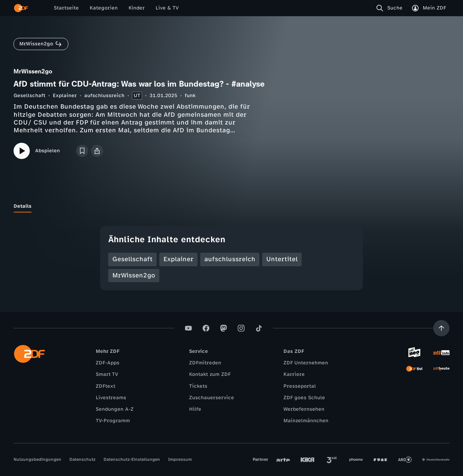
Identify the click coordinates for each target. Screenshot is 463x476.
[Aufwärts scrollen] (441, 328)
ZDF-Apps (108, 363)
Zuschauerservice (212, 398)
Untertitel (282, 259)
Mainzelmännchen (306, 421)
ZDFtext (106, 386)
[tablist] (231, 206)
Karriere (294, 374)
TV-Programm (113, 421)
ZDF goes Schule (304, 398)
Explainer (65, 96)
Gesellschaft (29, 96)
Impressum (180, 459)
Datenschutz (82, 459)
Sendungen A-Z (115, 409)
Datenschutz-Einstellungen (132, 459)
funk (190, 96)
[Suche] (391, 8)
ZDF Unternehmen (306, 363)
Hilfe (195, 409)
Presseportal (300, 386)
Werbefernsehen (304, 409)
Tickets (198, 386)
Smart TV (107, 374)
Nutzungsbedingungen (37, 459)
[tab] (22, 206)
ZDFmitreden (205, 363)
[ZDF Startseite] (21, 8)
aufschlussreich (104, 96)
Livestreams (111, 398)
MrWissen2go (134, 275)
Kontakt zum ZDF (210, 374)
